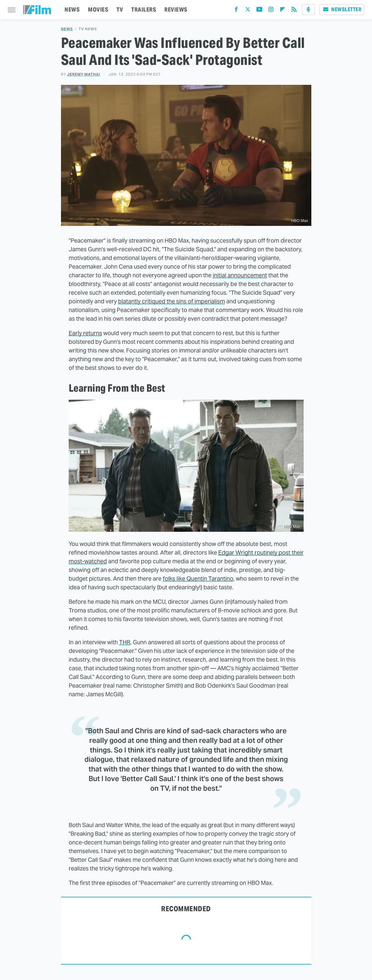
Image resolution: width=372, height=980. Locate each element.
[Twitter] (248, 11)
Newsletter (342, 9)
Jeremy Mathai (84, 74)
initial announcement (240, 275)
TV (120, 9)
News (67, 29)
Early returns (85, 333)
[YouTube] (259, 11)
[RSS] (294, 11)
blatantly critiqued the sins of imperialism (172, 301)
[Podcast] (308, 10)
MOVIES (98, 9)
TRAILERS (144, 9)
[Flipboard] (282, 11)
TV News (88, 29)
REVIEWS (176, 9)
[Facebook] (236, 11)
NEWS (72, 9)
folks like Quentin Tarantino (198, 579)
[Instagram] (271, 11)
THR (125, 642)
